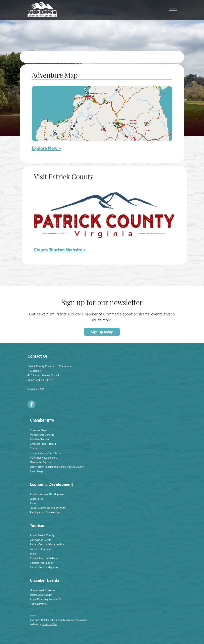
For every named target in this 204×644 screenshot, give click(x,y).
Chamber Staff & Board (43, 444)
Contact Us (36, 448)
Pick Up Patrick (39, 604)
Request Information (42, 563)
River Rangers (38, 471)
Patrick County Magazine (44, 567)
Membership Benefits (42, 435)
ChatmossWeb (50, 624)
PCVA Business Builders (43, 457)
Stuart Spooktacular (41, 595)
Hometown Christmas (42, 590)
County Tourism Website (44, 558)
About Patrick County (42, 535)
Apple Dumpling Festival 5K (46, 599)
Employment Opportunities (45, 512)
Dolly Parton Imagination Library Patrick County (57, 467)
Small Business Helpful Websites (48, 508)
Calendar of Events (41, 540)
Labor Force (36, 499)
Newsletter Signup (40, 462)
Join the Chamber (40, 439)
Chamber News (39, 430)
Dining (34, 553)
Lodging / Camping (41, 549)
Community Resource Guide (46, 453)
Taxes (33, 503)
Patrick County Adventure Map (48, 544)
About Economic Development (47, 494)
